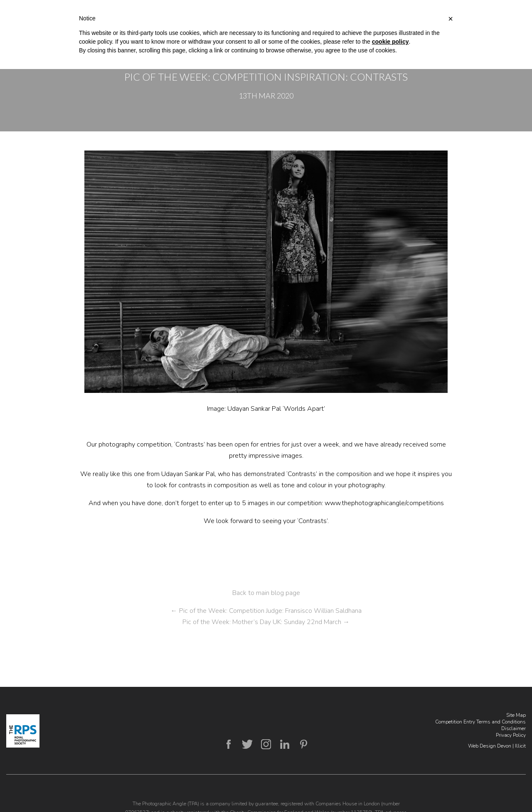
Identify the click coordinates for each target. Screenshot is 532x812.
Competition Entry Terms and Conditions (480, 722)
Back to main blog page (266, 593)
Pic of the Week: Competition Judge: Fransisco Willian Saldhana (266, 611)
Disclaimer (514, 728)
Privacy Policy (511, 735)
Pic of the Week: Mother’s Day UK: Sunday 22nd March (266, 622)
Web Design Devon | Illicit (497, 746)
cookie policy (390, 42)
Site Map (516, 715)
